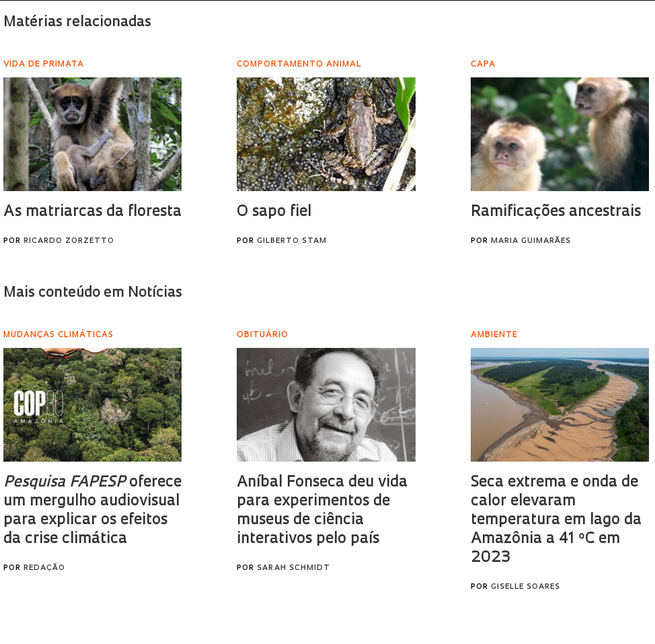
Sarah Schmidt (294, 568)
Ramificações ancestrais (556, 212)
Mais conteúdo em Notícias (93, 293)
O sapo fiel (274, 212)
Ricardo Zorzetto (69, 241)
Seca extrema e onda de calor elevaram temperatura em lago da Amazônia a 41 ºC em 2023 (556, 521)
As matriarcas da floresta (92, 212)
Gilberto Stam (292, 241)
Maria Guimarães (531, 241)
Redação (44, 568)
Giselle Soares (526, 587)
